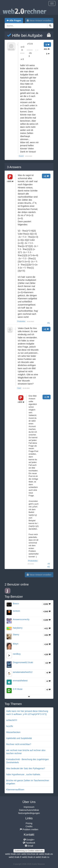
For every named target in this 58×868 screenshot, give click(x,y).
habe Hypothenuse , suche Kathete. (23, 774)
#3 (49, 564)
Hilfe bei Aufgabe (25, 35)
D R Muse (18, 689)
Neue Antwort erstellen (39, 20)
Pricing (29, 823)
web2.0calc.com (13, 854)
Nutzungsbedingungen (29, 813)
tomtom (16, 611)
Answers (14, 167)
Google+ (29, 840)
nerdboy (17, 654)
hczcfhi (10, 726)
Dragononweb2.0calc (23, 662)
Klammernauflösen (15, 790)
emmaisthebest (20, 681)
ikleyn (16, 644)
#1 (49, 323)
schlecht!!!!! (12, 720)
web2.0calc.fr (15, 857)
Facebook (29, 843)
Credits (29, 826)
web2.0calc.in (29, 857)
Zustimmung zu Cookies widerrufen (29, 851)
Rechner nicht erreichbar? (19, 744)
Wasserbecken (13, 732)
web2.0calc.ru (43, 857)
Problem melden (29, 829)
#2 (49, 567)
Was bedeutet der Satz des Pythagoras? (26, 768)
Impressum (29, 807)
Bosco (16, 604)
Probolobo (33, 561)
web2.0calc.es (46, 854)
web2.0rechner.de (30, 854)
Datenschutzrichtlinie (29, 810)
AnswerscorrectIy (21, 619)
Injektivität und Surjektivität (19, 738)
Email (29, 846)
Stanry (16, 635)
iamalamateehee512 (23, 672)
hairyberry (18, 628)
